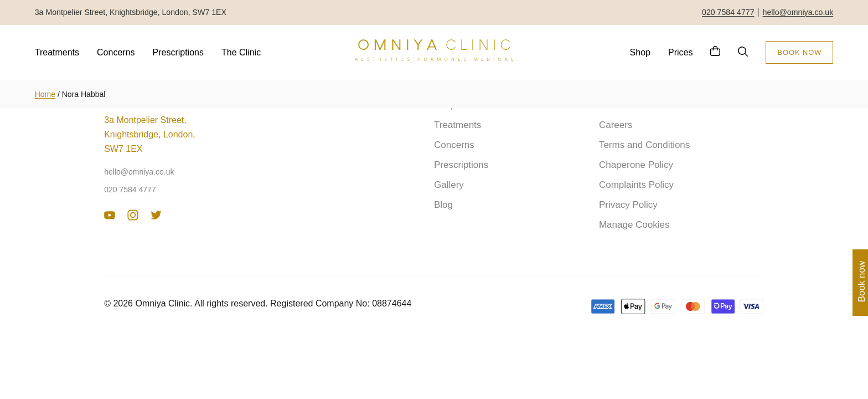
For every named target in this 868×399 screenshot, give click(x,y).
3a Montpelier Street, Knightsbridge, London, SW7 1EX (150, 134)
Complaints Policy (636, 185)
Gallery (449, 185)
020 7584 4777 (728, 12)
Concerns (116, 52)
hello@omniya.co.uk (798, 12)
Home (45, 94)
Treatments (57, 52)
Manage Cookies (634, 225)
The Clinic (241, 52)
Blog (443, 205)
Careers (616, 125)
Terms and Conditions (644, 145)
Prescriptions (178, 52)
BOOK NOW (799, 52)
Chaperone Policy (636, 165)
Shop (640, 52)
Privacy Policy (628, 205)
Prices (680, 52)
